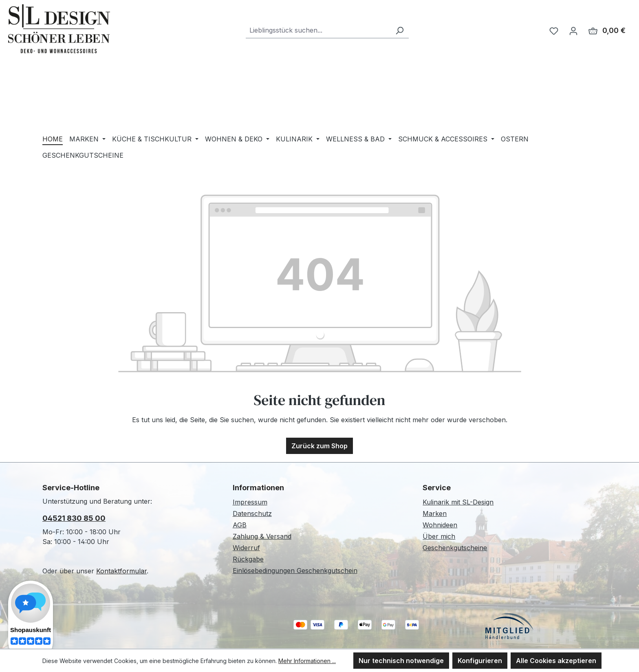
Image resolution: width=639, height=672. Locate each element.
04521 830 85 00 (74, 518)
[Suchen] (399, 30)
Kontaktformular (121, 571)
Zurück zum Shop (319, 446)
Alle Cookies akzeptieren (556, 661)
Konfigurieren (480, 661)
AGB (240, 525)
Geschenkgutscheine (455, 548)
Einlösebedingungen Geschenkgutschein (295, 571)
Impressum (250, 502)
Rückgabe (248, 559)
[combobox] (318, 30)
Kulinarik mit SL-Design (458, 502)
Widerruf (246, 548)
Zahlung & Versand (262, 536)
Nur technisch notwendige (401, 661)
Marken (435, 513)
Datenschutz (252, 513)
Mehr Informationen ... (307, 661)
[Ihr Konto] (573, 31)
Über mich (439, 536)
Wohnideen (440, 525)
